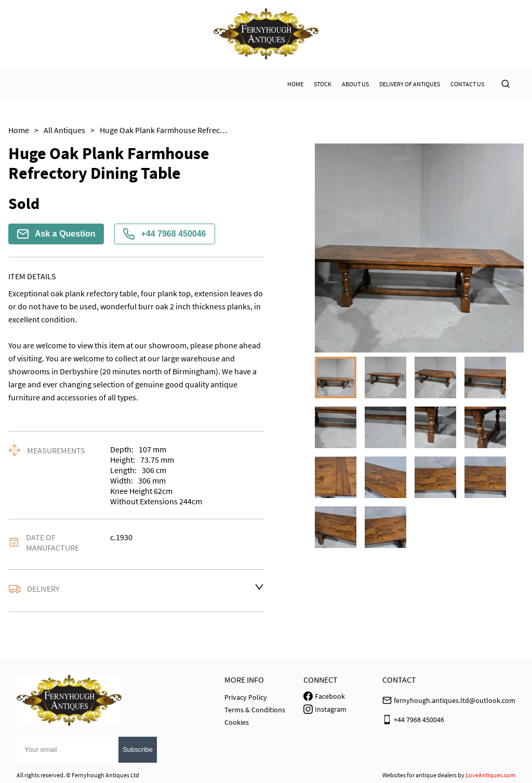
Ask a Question (56, 234)
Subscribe (138, 749)
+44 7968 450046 (164, 234)
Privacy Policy (246, 697)
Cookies (237, 722)
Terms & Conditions (255, 710)
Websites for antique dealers (420, 775)
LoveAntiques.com (490, 775)
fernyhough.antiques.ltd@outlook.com (455, 700)
